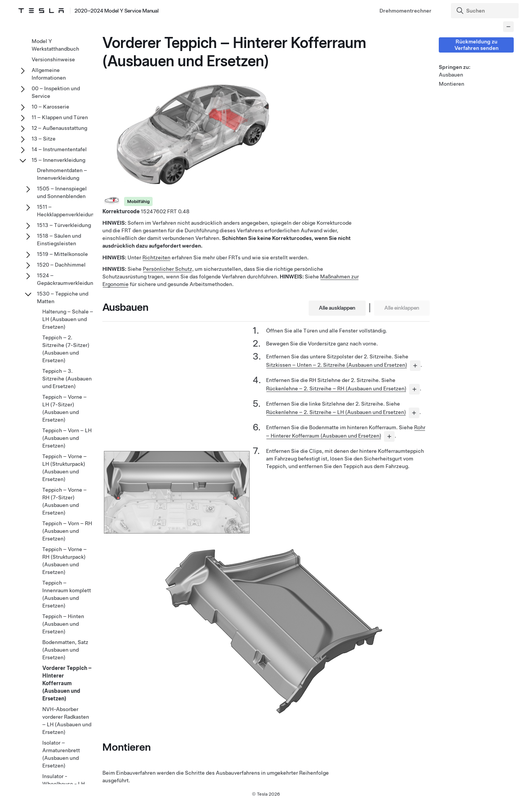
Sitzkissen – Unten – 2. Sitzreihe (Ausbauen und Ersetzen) (337, 365)
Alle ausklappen (337, 308)
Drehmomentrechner (405, 11)
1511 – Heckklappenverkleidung (67, 211)
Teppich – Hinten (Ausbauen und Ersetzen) (63, 624)
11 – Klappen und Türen (60, 117)
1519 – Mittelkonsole (62, 254)
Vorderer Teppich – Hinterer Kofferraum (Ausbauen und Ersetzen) (67, 683)
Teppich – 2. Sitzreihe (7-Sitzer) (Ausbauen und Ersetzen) (66, 349)
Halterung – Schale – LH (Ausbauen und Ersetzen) (68, 319)
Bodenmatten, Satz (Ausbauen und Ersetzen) (65, 650)
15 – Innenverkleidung (58, 160)
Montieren (452, 84)
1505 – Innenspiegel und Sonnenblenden (62, 192)
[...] (415, 366)
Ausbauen (451, 75)
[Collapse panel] (508, 27)
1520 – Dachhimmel (61, 265)
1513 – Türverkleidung (64, 225)
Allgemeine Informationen (49, 74)
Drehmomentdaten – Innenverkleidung (62, 174)
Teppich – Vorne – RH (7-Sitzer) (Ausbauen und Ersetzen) (65, 501)
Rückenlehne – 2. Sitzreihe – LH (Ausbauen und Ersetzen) (336, 412)
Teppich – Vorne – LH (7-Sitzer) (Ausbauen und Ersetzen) (65, 408)
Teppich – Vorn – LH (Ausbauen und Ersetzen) (67, 438)
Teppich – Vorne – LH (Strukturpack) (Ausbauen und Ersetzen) (65, 468)
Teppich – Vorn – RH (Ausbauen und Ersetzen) (67, 531)
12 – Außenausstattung (59, 128)
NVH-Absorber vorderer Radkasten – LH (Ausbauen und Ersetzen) (67, 721)
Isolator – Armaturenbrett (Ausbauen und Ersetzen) (61, 754)
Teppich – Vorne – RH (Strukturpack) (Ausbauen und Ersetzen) (65, 561)
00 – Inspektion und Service (56, 92)
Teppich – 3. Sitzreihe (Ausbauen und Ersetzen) (67, 379)
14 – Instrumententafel (59, 149)
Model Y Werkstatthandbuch (55, 45)
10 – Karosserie (50, 107)
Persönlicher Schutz (167, 269)
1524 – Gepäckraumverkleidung (67, 279)
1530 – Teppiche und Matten (63, 297)
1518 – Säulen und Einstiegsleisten (59, 240)
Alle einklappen (402, 308)
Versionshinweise (53, 59)
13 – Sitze (44, 139)
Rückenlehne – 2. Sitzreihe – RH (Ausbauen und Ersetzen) (336, 388)
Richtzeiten (156, 257)
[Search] (486, 11)
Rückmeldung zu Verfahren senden (476, 45)
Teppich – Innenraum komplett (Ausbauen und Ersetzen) (67, 594)
